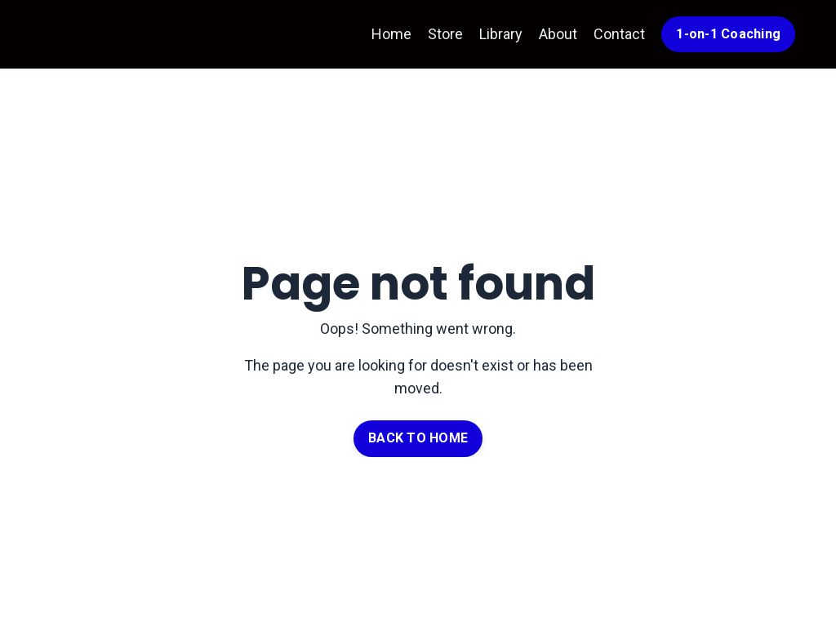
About (558, 34)
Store (445, 34)
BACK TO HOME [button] (418, 438)
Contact (619, 34)
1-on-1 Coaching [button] (728, 34)
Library (501, 34)
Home (391, 34)
